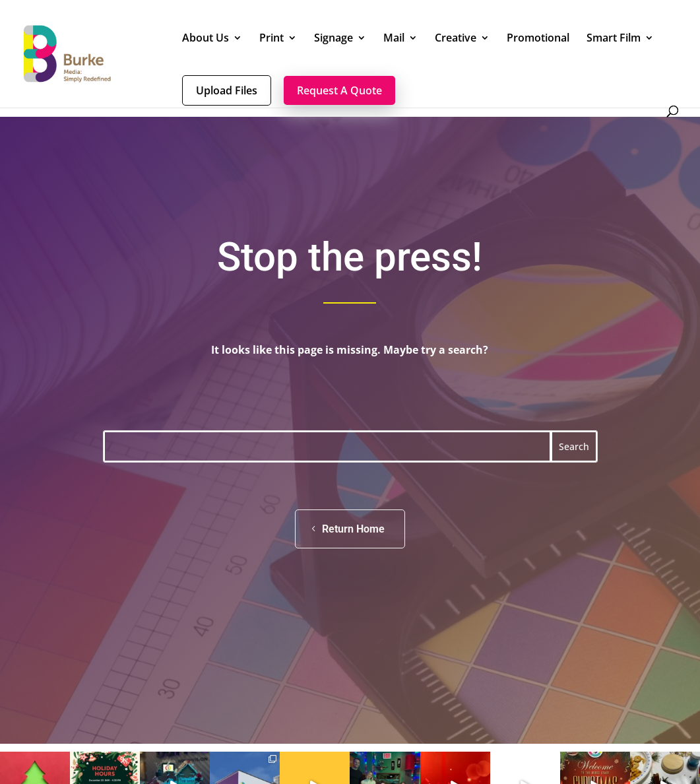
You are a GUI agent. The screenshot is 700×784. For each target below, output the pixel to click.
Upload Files (227, 90)
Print (271, 39)
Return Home (353, 529)
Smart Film (614, 39)
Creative (456, 39)
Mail (394, 39)
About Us (206, 39)
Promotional (538, 39)
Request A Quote (339, 90)
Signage (334, 39)
